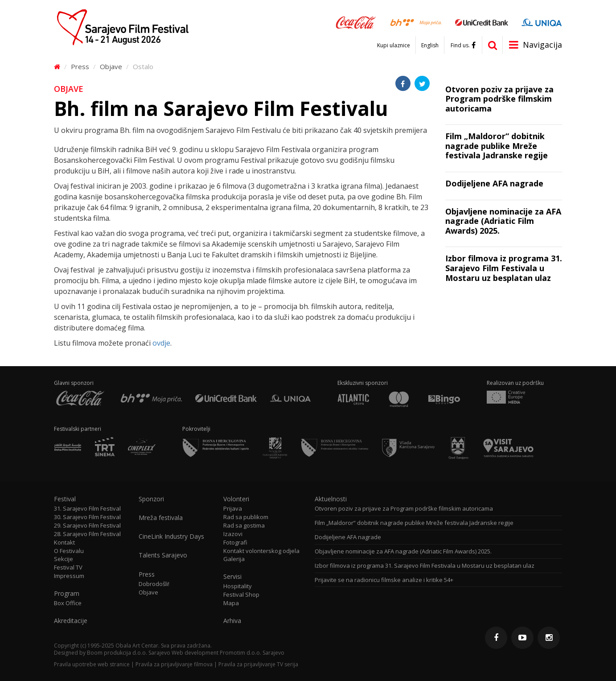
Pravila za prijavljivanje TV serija (258, 664)
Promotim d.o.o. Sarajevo (252, 653)
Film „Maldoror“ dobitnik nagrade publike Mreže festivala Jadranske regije (414, 523)
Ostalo (143, 66)
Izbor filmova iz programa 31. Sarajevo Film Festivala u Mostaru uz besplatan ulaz (425, 566)
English (430, 45)
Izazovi (233, 534)
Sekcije (64, 559)
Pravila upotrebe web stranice (92, 664)
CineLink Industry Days (171, 537)
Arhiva (232, 621)
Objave (111, 66)
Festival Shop (241, 595)
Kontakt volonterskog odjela (261, 551)
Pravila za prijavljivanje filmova (174, 664)
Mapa (231, 603)
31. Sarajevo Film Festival (87, 509)
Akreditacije (71, 621)
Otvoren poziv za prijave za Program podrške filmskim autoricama (404, 509)
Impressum (69, 576)
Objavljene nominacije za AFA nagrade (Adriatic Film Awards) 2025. (403, 551)
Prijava (233, 509)
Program (67, 594)
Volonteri (236, 499)
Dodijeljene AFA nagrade (348, 537)
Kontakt (64, 543)
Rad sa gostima (244, 526)
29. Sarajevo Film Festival (87, 526)
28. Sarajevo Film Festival (87, 534)
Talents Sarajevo (163, 555)
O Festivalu (69, 551)
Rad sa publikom (246, 517)
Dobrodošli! (154, 584)
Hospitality (238, 586)
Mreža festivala (161, 518)
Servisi (232, 577)
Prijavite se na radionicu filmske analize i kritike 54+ (384, 580)
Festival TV (68, 567)
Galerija (234, 559)
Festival (65, 499)
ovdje (161, 343)
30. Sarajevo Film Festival (87, 517)
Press (80, 66)
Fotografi (235, 543)
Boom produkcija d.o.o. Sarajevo (129, 653)
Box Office (68, 603)
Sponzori (151, 499)
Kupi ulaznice (394, 45)
